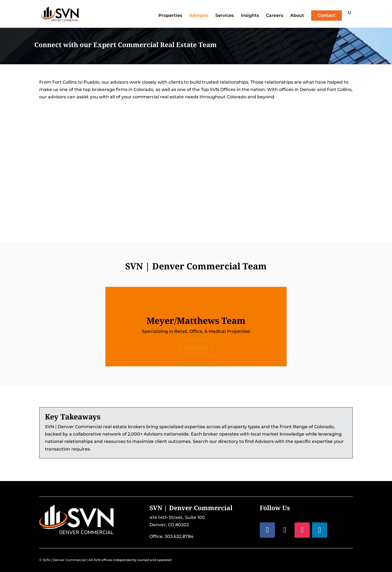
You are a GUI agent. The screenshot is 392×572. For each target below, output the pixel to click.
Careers (275, 16)
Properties (170, 16)
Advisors (199, 16)
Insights (250, 16)
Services (225, 16)
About (297, 16)
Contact (327, 15)
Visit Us (196, 347)
